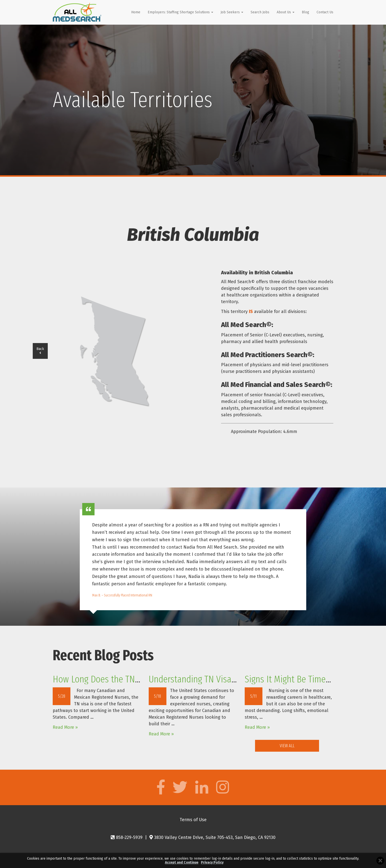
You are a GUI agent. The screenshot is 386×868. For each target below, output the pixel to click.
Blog (306, 12)
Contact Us (325, 12)
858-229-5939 (127, 837)
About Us (286, 12)
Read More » (65, 727)
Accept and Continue (182, 862)
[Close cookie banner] (380, 861)
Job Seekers (232, 12)
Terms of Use (193, 820)
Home (136, 12)
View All (287, 746)
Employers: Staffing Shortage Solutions (180, 12)
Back (40, 351)
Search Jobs (260, 12)
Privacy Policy (212, 862)
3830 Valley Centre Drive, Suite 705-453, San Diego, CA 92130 (212, 837)
